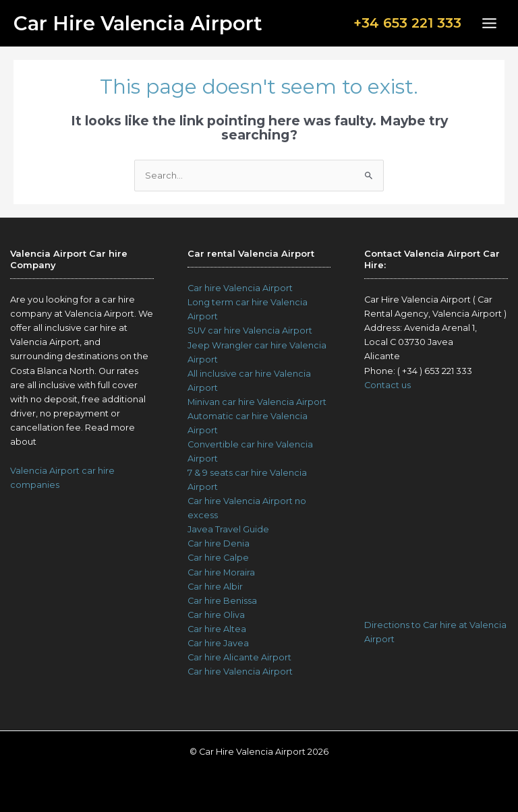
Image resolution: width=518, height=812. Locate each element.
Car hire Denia (219, 543)
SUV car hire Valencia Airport (250, 331)
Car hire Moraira (221, 572)
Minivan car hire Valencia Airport (257, 402)
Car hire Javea (218, 643)
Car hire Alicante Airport (239, 657)
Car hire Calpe (218, 558)
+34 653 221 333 (407, 23)
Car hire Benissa (222, 601)
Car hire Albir (215, 587)
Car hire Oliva (216, 615)
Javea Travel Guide (228, 529)
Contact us (387, 385)
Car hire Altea (217, 629)
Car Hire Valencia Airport (138, 23)
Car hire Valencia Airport (240, 288)
